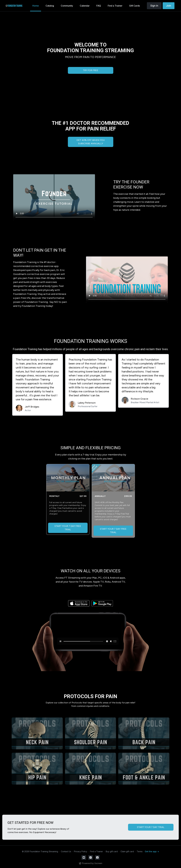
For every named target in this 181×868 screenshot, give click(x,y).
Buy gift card (112, 851)
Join (169, 6)
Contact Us (66, 851)
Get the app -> (152, 851)
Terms (140, 851)
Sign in (154, 6)
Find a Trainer (96, 851)
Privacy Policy (81, 851)
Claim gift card (127, 851)
